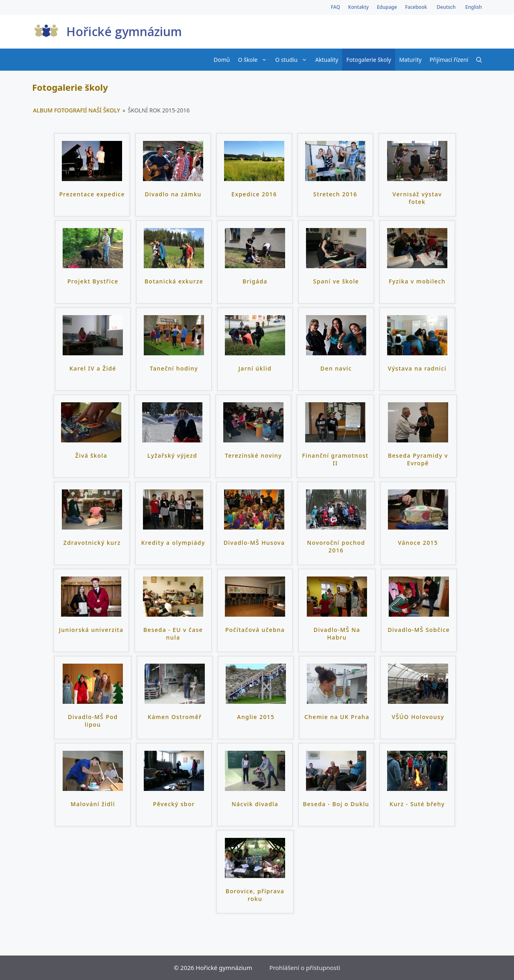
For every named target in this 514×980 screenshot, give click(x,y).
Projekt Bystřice (93, 281)
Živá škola (91, 455)
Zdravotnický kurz (92, 543)
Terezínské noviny (253, 455)
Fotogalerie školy (369, 60)
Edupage (387, 7)
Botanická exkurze (174, 281)
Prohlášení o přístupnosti (305, 968)
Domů (222, 60)
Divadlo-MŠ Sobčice (419, 630)
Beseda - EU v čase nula (173, 634)
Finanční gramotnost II (335, 459)
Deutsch (446, 7)
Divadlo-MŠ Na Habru (337, 634)
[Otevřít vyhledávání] (479, 60)
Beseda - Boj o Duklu (336, 804)
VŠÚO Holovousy (418, 717)
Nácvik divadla (255, 804)
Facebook (416, 7)
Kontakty (359, 7)
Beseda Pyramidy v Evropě (418, 459)
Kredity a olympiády (173, 543)
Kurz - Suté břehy (417, 804)
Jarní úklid (255, 368)
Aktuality (327, 60)
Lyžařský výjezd (172, 455)
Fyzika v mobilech (417, 281)
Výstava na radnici (417, 368)
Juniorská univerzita (91, 630)
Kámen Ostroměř (175, 717)
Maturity (410, 60)
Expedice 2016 (254, 194)
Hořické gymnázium (124, 32)
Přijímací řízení (449, 60)
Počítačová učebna (255, 630)
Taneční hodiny (174, 368)
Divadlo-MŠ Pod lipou (93, 721)
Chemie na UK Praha (337, 717)
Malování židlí (93, 804)
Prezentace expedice (92, 194)
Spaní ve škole (336, 281)
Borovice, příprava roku (255, 895)
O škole (254, 60)
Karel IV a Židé (93, 368)
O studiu (293, 60)
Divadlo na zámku (173, 194)
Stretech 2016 (335, 194)
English (474, 7)
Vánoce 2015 (418, 543)
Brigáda (255, 281)
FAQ (336, 7)
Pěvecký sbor (174, 804)
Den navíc (336, 368)
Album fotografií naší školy (76, 110)
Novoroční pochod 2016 (336, 547)
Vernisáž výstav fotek (417, 198)
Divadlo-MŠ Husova (254, 543)
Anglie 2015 (256, 717)
